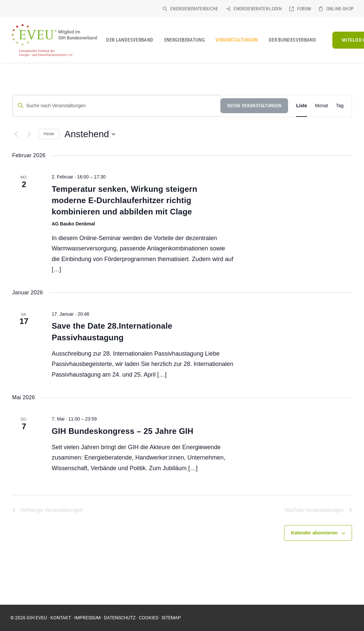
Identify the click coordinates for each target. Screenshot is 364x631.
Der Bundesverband (292, 40)
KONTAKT (61, 618)
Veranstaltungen (237, 40)
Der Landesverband (130, 40)
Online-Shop (340, 9)
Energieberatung (185, 40)
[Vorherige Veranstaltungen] (16, 134)
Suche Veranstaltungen (254, 106)
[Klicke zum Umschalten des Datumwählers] (90, 134)
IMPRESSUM (87, 618)
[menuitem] (190, 9)
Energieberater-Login (258, 9)
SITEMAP (171, 618)
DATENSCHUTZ (120, 618)
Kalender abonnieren (314, 533)
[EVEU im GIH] (54, 40)
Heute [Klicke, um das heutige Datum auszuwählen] (49, 134)
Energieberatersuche (194, 9)
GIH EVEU (37, 618)
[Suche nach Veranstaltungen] (117, 106)
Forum (304, 9)
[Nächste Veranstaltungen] (29, 134)
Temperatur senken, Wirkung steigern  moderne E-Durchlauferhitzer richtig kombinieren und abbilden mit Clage (129, 200)
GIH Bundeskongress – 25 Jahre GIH (122, 431)
